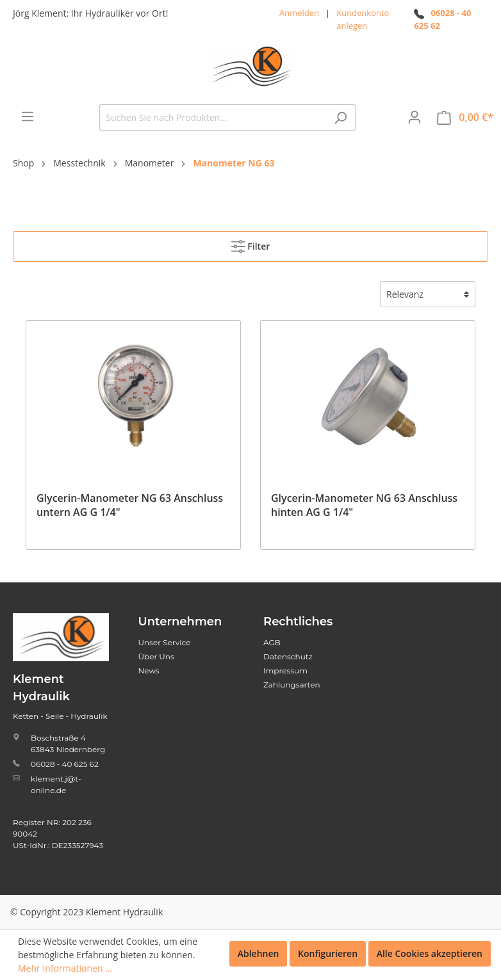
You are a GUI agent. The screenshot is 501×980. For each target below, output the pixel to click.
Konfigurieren (328, 953)
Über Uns (156, 656)
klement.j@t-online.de (56, 784)
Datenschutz (288, 656)
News (149, 671)
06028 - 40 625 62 (65, 764)
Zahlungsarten (292, 685)
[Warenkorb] (465, 117)
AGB (272, 642)
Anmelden (299, 13)
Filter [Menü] (251, 244)
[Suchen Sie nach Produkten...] (213, 117)
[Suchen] (341, 117)
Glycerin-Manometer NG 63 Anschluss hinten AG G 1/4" (364, 505)
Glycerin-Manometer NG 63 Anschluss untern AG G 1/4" (130, 505)
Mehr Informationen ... (65, 968)
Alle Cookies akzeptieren (430, 953)
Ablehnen (259, 953)
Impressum (285, 671)
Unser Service (165, 642)
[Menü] (28, 116)
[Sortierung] (428, 294)
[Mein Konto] (415, 117)
